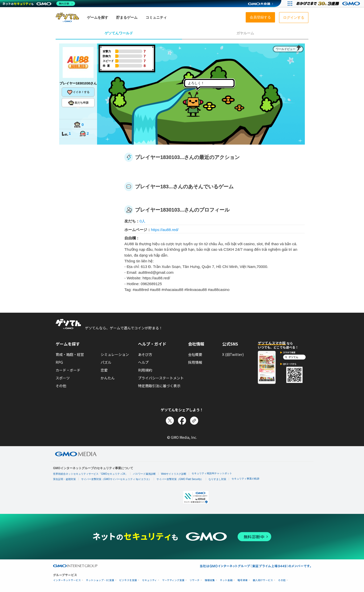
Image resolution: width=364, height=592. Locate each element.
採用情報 (195, 362)
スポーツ (63, 378)
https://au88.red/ (165, 230)
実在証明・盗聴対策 (64, 479)
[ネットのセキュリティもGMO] (39, 4)
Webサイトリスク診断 (174, 474)
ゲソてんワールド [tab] (119, 33)
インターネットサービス (67, 580)
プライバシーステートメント (161, 378)
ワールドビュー (286, 49)
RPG (59, 362)
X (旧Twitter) (233, 354)
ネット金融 (226, 580)
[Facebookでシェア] (182, 421)
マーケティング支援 (173, 580)
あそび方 (145, 354)
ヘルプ (143, 362)
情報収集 (210, 580)
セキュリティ (150, 580)
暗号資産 (243, 580)
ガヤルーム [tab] (245, 33)
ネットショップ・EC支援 (100, 580)
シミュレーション (115, 354)
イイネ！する (78, 92)
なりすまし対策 (217, 479)
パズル (106, 362)
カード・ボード (68, 370)
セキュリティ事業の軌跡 (245, 479)
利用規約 (145, 370)
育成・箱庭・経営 (70, 354)
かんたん (108, 378)
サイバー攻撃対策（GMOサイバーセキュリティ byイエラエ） (116, 479)
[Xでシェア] (170, 421)
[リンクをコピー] (194, 421)
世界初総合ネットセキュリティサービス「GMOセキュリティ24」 (90, 474)
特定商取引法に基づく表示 (159, 386)
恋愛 (104, 370)
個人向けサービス (263, 580)
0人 (142, 221)
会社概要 (195, 354)
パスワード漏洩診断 (144, 474)
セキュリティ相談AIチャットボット (212, 473)
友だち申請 (78, 103)
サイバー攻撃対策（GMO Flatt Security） (180, 479)
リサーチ (195, 580)
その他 (61, 386)
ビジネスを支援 (128, 580)
